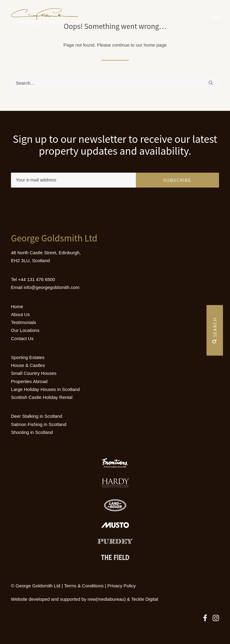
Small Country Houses (34, 373)
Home (17, 306)
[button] (216, 17)
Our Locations (25, 330)
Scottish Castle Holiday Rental (42, 397)
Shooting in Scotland (32, 432)
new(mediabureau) (107, 599)
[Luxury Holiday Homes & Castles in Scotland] (44, 17)
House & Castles (28, 365)
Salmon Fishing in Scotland (39, 424)
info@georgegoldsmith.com (52, 287)
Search (215, 330)
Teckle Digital (145, 599)
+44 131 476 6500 (36, 279)
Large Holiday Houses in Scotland (45, 389)
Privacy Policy (121, 586)
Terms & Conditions (84, 586)
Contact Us (22, 338)
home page (155, 45)
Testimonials (24, 322)
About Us (20, 314)
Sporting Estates (28, 357)
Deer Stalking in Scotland (37, 416)
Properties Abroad (29, 381)
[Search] (115, 83)
